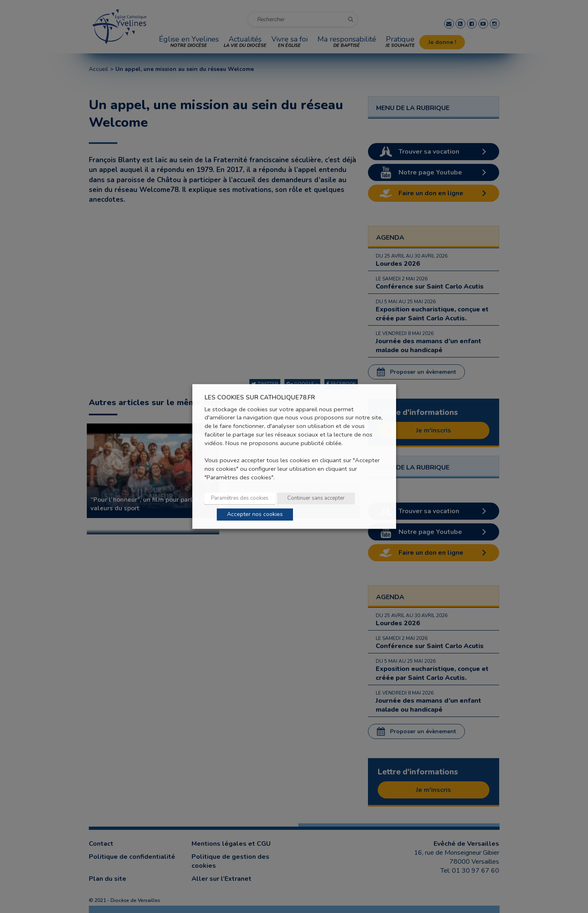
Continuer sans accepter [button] (316, 498)
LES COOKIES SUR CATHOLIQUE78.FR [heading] (260, 398)
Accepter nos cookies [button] (255, 515)
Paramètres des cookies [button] (240, 498)
